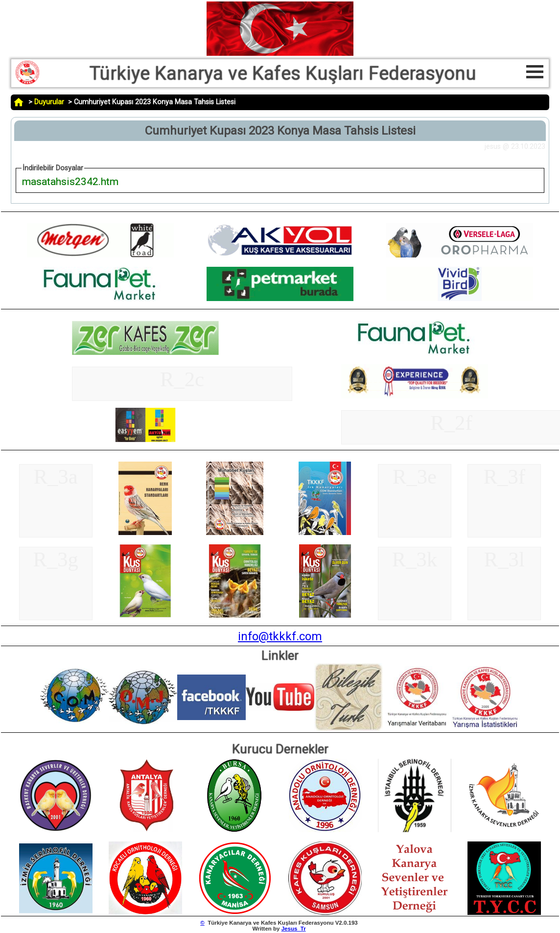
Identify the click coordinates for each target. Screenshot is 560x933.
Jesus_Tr (294, 929)
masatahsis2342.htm (70, 181)
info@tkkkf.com (280, 636)
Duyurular (49, 102)
